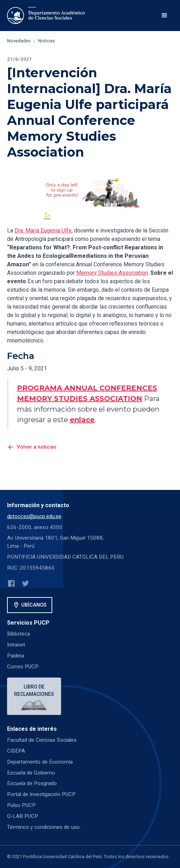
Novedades (19, 41)
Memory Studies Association (112, 273)
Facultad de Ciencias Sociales (42, 740)
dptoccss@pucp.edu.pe (34, 516)
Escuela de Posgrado (32, 783)
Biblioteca (19, 634)
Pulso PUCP (21, 805)
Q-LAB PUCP (23, 816)
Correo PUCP (23, 667)
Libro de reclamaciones (34, 690)
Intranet (16, 645)
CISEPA (16, 751)
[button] (164, 16)
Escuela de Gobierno (31, 773)
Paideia (16, 656)
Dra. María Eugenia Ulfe (43, 230)
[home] (47, 16)
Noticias (47, 41)
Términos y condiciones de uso (43, 827)
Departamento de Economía (40, 762)
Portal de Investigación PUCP (41, 794)
